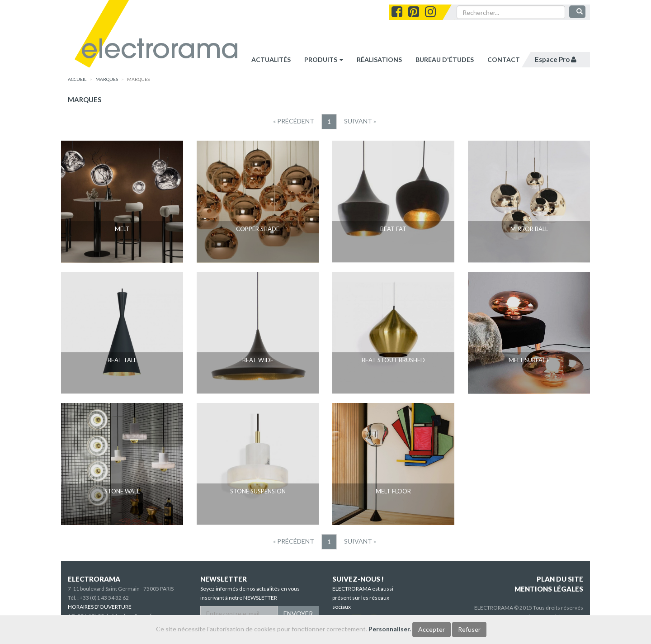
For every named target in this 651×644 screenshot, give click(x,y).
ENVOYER (298, 613)
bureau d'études (445, 59)
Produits (324, 59)
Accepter (432, 629)
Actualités (271, 59)
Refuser (469, 629)
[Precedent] (294, 121)
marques (107, 79)
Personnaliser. (390, 629)
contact (504, 59)
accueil (77, 79)
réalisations (379, 59)
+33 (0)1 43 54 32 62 (104, 598)
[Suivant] (360, 121)
